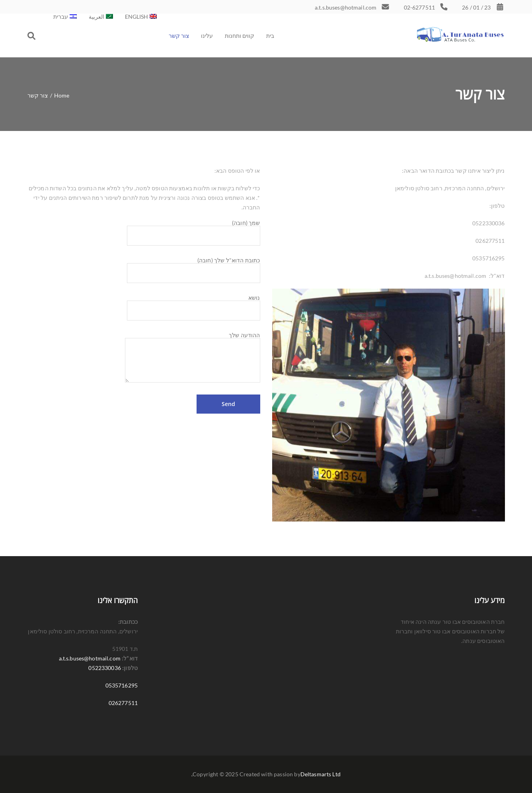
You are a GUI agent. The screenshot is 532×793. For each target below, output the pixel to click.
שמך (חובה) (194, 230)
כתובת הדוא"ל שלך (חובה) (194, 267)
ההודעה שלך (193, 338)
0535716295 (122, 685)
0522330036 (104, 668)
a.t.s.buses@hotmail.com (90, 658)
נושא (194, 305)
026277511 (123, 703)
